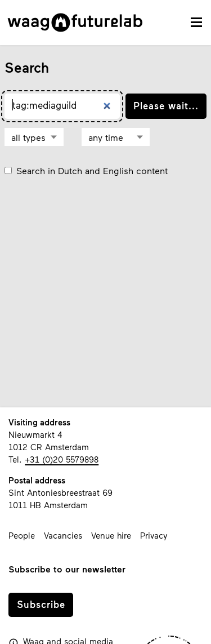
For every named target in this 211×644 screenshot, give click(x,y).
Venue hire (111, 535)
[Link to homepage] (75, 23)
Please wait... (166, 105)
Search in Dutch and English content (92, 170)
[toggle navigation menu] (196, 23)
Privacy (154, 535)
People (22, 535)
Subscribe (41, 604)
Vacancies (63, 535)
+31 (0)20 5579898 (62, 459)
